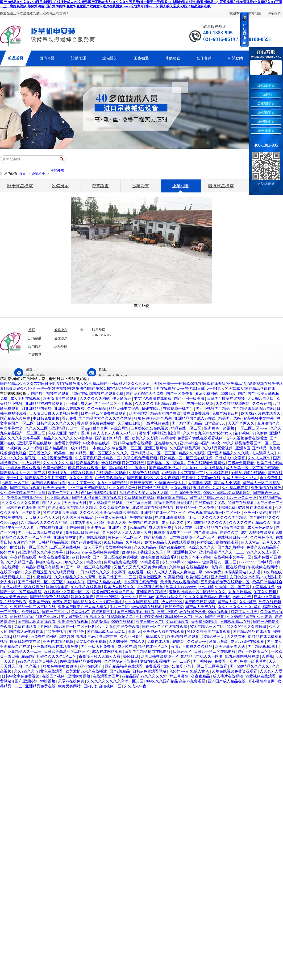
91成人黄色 (200, 671)
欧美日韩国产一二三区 (118, 577)
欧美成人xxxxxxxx (181, 587)
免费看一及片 (226, 661)
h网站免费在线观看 (136, 443)
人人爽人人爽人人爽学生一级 (179, 572)
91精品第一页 (213, 637)
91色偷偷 (260, 433)
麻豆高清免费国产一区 (173, 532)
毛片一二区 (120, 607)
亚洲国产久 (118, 527)
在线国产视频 (54, 676)
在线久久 (138, 641)
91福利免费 (226, 508)
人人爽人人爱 (271, 671)
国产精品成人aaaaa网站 (107, 632)
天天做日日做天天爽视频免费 (54, 413)
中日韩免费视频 (46, 418)
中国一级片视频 (200, 403)
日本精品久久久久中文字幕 (104, 572)
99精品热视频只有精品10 (43, 567)
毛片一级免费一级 (241, 498)
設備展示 (60, 186)
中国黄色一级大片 (171, 483)
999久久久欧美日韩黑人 (38, 661)
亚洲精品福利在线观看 (45, 403)
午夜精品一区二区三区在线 (33, 607)
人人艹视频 (33, 448)
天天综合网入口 (261, 398)
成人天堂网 (93, 547)
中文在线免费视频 (55, 557)
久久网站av (114, 661)
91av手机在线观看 (87, 587)
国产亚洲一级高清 (190, 398)
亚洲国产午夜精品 (152, 592)
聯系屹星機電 (221, 186)
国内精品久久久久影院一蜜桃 (98, 602)
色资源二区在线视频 (229, 567)
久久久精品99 (146, 547)
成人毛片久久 (173, 522)
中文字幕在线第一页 (101, 443)
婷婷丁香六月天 (245, 612)
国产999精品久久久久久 (207, 522)
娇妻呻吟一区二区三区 (184, 617)
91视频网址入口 (120, 617)
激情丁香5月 (80, 433)
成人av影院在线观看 (248, 641)
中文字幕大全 (12, 428)
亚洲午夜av (97, 527)
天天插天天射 (75, 503)
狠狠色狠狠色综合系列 (153, 418)
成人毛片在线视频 (26, 398)
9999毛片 (229, 394)
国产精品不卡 (88, 463)
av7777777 (247, 562)
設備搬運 (35, 347)
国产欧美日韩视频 (200, 602)
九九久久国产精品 (113, 483)
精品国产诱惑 (230, 418)
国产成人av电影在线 (27, 632)
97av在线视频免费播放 (101, 552)
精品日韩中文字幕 (124, 408)
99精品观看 (150, 562)
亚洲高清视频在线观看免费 (56, 646)
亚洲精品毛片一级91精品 (66, 448)
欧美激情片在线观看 (60, 398)
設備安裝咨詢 (266, 122)
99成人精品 (31, 463)
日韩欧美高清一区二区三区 (67, 651)
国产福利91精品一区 (112, 438)
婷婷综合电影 (58, 587)
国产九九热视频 (231, 547)
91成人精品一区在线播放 (23, 587)
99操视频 (48, 681)
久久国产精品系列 (185, 448)
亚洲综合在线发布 (70, 408)
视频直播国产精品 (172, 498)
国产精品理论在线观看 (37, 622)
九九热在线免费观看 (123, 627)
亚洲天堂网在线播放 (35, 443)
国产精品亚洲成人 (164, 468)
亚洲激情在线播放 (266, 488)
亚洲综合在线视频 (74, 622)
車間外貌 (57, 170)
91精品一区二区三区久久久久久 (102, 453)
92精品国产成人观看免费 (151, 527)
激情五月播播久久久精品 (192, 646)
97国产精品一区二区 (207, 627)
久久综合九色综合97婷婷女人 (208, 433)
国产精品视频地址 (263, 646)
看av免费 (69, 418)
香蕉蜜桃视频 (200, 483)
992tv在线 (79, 394)
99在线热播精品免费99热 (81, 661)
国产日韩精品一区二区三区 (41, 582)
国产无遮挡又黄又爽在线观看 (97, 498)
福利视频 (243, 433)
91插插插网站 (235, 572)
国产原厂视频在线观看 (50, 394)
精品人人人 (52, 503)
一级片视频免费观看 (56, 458)
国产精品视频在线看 (49, 483)
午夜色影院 (43, 577)
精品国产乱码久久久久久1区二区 (49, 656)
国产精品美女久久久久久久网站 (105, 418)
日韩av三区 (183, 651)
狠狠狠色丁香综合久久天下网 (146, 552)
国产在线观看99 (92, 537)
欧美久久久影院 (145, 438)
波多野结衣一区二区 (220, 562)
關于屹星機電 (20, 186)
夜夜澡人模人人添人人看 (100, 656)
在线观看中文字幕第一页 (183, 473)
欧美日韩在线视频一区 (160, 656)
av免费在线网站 (44, 637)
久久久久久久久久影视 (21, 503)
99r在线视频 (219, 612)
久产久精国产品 (20, 562)
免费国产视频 (141, 518)
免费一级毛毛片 (253, 661)
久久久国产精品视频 (142, 602)
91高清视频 (174, 577)
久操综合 (177, 567)
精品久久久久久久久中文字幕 (68, 438)
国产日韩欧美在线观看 (136, 612)
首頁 (23, 174)
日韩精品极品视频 (54, 542)
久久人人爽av (260, 458)
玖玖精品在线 (22, 617)
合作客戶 (61, 338)
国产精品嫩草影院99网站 (254, 408)
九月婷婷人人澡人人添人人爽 (144, 493)
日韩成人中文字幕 (231, 458)
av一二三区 (182, 661)
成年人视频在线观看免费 (262, 532)
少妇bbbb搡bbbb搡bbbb (181, 562)
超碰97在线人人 (49, 562)
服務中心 (61, 330)
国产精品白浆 (156, 537)
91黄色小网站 (47, 617)
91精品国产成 (270, 498)
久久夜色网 (262, 403)
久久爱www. (197, 641)
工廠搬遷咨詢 (266, 104)
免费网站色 (80, 612)
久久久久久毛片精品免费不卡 (160, 403)
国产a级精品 (120, 671)
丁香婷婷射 (75, 527)
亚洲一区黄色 (256, 513)
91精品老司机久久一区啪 (202, 656)
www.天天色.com (14, 597)
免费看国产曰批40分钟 (26, 498)
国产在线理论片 (169, 597)
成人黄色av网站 (261, 527)
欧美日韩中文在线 (26, 641)
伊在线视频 (111, 463)
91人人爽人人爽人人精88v (115, 433)
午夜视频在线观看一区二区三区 (215, 513)
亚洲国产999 (40, 602)
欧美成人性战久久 (119, 587)
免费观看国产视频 (139, 498)
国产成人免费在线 (201, 607)
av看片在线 (242, 597)
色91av (86, 493)
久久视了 (33, 666)
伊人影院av (122, 398)
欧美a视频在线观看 (183, 637)
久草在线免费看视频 (141, 458)
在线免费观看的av (110, 478)
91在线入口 (75, 582)
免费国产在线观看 (144, 522)
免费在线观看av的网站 (166, 641)
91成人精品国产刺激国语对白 (221, 527)
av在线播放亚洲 (50, 527)
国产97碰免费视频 (87, 542)
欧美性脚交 (139, 413)
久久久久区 (89, 513)
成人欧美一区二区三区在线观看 (253, 468)
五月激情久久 (269, 423)
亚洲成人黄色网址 (112, 518)
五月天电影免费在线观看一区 (225, 582)
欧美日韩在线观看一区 (87, 468)
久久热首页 (237, 637)
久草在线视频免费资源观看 (235, 671)
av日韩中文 (81, 557)
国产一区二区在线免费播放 (116, 557)
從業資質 (141, 186)
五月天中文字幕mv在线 (201, 478)
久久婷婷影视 (217, 473)
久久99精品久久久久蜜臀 (75, 577)
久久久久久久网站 (95, 398)
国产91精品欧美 (173, 547)
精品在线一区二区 (187, 428)
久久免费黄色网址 (115, 508)
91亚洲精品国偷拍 (37, 408)
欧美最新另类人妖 (230, 646)
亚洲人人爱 (117, 522)
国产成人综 (227, 602)
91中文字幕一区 (82, 483)
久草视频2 (134, 542)
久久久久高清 (81, 478)
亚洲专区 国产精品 (251, 448)
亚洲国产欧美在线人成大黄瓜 (83, 607)
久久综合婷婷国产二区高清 (23, 493)
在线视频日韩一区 (233, 537)
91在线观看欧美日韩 (60, 513)
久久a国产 (248, 602)
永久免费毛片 (271, 478)
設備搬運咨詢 (266, 113)
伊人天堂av (251, 542)
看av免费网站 (207, 394)
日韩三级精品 (133, 463)
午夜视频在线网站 (263, 567)
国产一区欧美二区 (254, 651)
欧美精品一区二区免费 (196, 508)
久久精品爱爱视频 (218, 448)
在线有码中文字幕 (210, 503)
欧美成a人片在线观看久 (261, 413)
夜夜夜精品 (201, 676)
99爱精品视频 (264, 587)
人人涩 (255, 572)
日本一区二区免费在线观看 (104, 413)
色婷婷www (179, 671)
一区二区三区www (253, 428)
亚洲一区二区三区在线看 (207, 666)
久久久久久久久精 (58, 463)
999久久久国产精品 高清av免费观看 (176, 681)
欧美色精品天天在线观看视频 (170, 542)
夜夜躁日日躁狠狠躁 (83, 532)
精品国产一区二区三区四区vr (79, 627)
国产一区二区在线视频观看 (165, 627)
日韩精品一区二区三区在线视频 (187, 458)
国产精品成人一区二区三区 (154, 453)
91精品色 (77, 632)
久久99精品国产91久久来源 (250, 617)
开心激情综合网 (262, 681)
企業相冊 (39, 174)
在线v (52, 508)
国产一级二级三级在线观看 (41, 532)
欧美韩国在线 (197, 577)
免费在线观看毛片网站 (33, 627)
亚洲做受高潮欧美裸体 (119, 513)
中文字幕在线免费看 (141, 582)
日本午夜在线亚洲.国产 (26, 508)
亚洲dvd (135, 632)
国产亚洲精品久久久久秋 (229, 453)
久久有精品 (97, 408)
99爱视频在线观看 (261, 676)
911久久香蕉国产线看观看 (209, 632)
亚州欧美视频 (79, 676)
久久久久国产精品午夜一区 (208, 597)
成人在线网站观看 (108, 651)
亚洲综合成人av (79, 403)
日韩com (73, 552)
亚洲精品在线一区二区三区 (163, 513)
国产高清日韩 (206, 532)
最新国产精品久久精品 (78, 508)
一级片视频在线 (156, 423)
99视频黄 (168, 438)
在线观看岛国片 (106, 676)
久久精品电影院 (236, 488)
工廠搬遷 (35, 355)
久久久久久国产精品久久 (250, 522)
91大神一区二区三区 (233, 587)
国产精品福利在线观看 (124, 666)
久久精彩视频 (58, 498)
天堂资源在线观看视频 (179, 582)
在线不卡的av (12, 572)
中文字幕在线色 (150, 587)
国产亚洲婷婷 (27, 681)
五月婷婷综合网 (149, 617)
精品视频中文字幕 (259, 418)
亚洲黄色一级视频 (220, 428)
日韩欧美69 (174, 607)
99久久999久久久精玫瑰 (247, 627)
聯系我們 (274, 13)
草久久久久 (75, 562)
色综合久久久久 (202, 547)
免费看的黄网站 (68, 443)
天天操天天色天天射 (43, 518)
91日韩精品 (114, 542)
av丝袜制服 (31, 513)
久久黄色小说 (262, 537)
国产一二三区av (56, 612)
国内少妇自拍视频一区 (103, 686)
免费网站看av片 (226, 413)
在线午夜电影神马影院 (174, 503)
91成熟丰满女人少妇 (88, 522)
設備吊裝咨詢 (266, 86)
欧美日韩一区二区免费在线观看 (162, 622)
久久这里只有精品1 (78, 518)
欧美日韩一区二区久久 (29, 547)
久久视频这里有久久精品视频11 (52, 572)
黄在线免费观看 (197, 413)
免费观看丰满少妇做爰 (165, 666)
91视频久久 (96, 617)
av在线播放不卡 (193, 612)
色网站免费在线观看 (121, 562)
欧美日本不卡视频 (196, 557)
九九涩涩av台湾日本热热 (97, 637)
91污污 (194, 518)
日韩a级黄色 (167, 612)
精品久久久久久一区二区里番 (27, 537)
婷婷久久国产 (83, 597)
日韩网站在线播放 (153, 488)
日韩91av (146, 597)
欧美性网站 (31, 612)
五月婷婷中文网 (207, 488)
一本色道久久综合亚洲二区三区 (116, 448)
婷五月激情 (179, 676)
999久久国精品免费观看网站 (227, 493)
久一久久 (129, 597)
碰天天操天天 (55, 488)
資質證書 (100, 186)
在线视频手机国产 (179, 408)
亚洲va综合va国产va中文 (201, 443)
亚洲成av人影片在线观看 (164, 632)
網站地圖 (255, 13)
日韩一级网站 (108, 597)
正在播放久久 (166, 443)
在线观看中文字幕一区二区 (67, 592)
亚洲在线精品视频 (58, 641)
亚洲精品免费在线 (41, 686)
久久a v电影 (181, 488)
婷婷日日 (131, 656)
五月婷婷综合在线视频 (150, 428)
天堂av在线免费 (72, 681)
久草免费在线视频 (144, 473)
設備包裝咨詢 (266, 131)
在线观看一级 (140, 572)
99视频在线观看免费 (107, 394)
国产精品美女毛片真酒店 (46, 478)
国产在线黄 (215, 617)
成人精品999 (172, 602)
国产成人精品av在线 (105, 582)
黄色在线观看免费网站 (207, 463)
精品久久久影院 (192, 453)
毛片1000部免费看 (186, 493)
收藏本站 (236, 13)
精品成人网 (155, 637)
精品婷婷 (21, 637)
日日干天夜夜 (142, 483)
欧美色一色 (64, 453)
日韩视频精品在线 (236, 622)
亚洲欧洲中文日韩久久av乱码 (236, 577)
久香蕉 (267, 656)
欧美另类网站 (70, 686)
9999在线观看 (123, 622)
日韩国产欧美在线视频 (226, 398)
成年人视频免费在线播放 (247, 438)
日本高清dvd (215, 423)
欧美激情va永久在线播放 (87, 671)
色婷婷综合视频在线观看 (218, 542)
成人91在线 (127, 646)
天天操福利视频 (205, 622)
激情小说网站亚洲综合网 (160, 433)
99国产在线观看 (241, 503)
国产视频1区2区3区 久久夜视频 (154, 478)
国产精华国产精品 (187, 423)
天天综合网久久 (241, 423)
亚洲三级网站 (156, 448)
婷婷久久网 (229, 532)
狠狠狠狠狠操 (105, 493)
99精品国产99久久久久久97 (145, 676)
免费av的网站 (55, 468)
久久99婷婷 (119, 641)
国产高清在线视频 (26, 488)
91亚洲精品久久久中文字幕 (41, 552)
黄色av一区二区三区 (125, 537)
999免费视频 (57, 632)
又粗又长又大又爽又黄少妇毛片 (141, 567)
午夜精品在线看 (24, 557)
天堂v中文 (15, 478)
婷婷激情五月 (103, 612)
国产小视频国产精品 (213, 408)
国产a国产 (247, 394)
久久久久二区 (37, 428)
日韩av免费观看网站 (150, 671)
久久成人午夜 (136, 686)
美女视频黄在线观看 (106, 503)
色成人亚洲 (58, 433)
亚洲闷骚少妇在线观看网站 (148, 661)
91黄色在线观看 (50, 671)
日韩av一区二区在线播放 (215, 651)
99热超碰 (67, 637)
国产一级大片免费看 (98, 646)
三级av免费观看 (241, 463)
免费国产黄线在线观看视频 (200, 438)
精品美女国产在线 (166, 413)
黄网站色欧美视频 (92, 641)
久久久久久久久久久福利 (239, 607)
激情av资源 (219, 641)
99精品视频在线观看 (248, 473)
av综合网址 (120, 428)
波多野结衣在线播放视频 (153, 508)
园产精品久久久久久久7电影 (45, 522)
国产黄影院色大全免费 (145, 394)
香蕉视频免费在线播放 (96, 423)
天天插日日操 (129, 423)
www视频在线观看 (147, 607)
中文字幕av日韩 (139, 503)
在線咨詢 (266, 95)
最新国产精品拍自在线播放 (148, 651)
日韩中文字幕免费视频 (21, 676)
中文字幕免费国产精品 (88, 488)
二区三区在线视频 (66, 547)
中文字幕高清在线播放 (153, 398)
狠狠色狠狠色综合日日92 (113, 592)
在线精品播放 (198, 567)
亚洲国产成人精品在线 (227, 681)
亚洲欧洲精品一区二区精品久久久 (198, 592)
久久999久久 (24, 671)
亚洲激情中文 (65, 537)
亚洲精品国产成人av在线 (195, 418)
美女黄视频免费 (119, 547)
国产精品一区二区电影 (166, 463)
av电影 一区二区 (16, 483)
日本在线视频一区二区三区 (192, 537)
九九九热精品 (240, 592)
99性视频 (206, 587)
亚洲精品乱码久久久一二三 (222, 552)
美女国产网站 (73, 617)
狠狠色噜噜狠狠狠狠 (60, 666)
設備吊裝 (35, 338)
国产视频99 (203, 661)
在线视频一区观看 (111, 473)
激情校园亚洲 (151, 577)
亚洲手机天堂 (185, 552)
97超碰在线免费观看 (256, 508)
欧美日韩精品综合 (267, 582)
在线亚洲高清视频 (170, 518)
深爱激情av (100, 622)
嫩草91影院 (62, 602)
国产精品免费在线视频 (50, 597)
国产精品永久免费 (16, 418)
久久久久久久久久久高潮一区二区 (116, 681)
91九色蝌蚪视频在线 (243, 656)
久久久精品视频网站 (233, 403)
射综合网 (101, 428)
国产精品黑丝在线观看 (252, 632)
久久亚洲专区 (132, 637)
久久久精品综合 (122, 488)
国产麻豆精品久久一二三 (21, 651)
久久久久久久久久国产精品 (225, 518)
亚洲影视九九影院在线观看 (71, 473)
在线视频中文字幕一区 (233, 557)
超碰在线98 (151, 408)
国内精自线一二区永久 (128, 468)
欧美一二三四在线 (63, 493)
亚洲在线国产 (92, 666)
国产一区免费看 (180, 394)
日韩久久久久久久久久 (56, 423)
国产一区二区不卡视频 (114, 403)
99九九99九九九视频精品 (203, 468)
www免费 (214, 572)
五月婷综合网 (25, 542)
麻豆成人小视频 (227, 483)
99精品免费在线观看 (24, 468)
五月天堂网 (184, 527)
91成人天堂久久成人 (241, 478)
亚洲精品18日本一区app (71, 428)
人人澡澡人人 (263, 453)
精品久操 (94, 562)
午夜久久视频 (265, 592)
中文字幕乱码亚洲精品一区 (98, 458)
